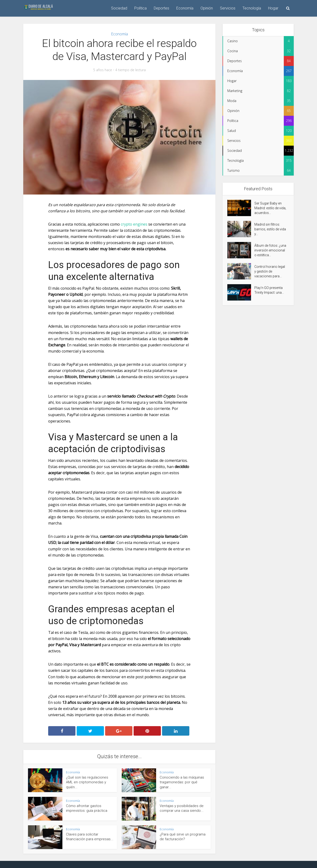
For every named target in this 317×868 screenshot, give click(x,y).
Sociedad (119, 8)
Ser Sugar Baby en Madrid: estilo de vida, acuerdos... (270, 208)
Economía (185, 8)
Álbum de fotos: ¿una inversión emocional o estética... (270, 250)
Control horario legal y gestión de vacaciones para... (270, 271)
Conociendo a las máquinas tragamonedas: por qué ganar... (182, 782)
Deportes (161, 8)
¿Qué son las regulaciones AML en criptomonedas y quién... (87, 782)
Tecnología (252, 8)
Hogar (273, 8)
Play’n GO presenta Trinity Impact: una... (269, 290)
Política (140, 8)
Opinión (207, 8)
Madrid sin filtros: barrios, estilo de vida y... (270, 229)
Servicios (228, 8)
